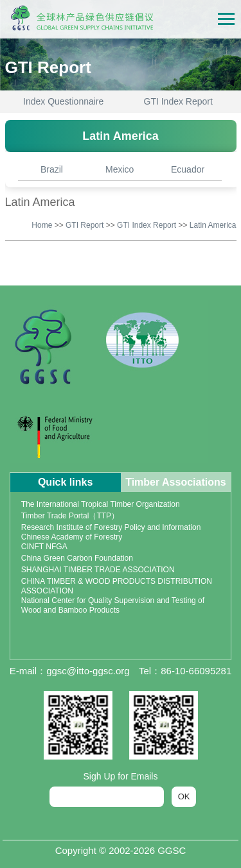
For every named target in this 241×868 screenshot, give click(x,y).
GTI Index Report (178, 101)
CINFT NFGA (44, 547)
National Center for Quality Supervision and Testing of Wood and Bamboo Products (113, 605)
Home (42, 225)
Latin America (213, 225)
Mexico (120, 169)
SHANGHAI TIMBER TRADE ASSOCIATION (98, 570)
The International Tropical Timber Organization (101, 504)
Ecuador (188, 169)
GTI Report (85, 225)
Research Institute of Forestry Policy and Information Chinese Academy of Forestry (111, 532)
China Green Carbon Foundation (77, 558)
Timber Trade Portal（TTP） (70, 516)
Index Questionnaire (63, 101)
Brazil (52, 169)
